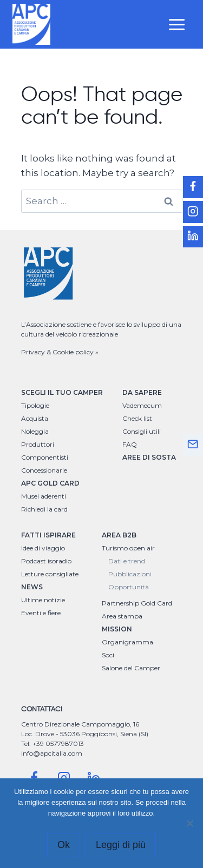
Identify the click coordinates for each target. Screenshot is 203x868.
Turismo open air (128, 548)
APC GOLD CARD (50, 483)
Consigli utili (142, 431)
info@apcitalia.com (52, 753)
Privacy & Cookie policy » (60, 352)
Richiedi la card (44, 509)
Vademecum (142, 405)
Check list (137, 418)
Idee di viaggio (43, 548)
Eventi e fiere (41, 613)
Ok (64, 845)
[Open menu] (177, 24)
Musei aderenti (44, 496)
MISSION (117, 629)
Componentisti (45, 457)
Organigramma (127, 642)
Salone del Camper (131, 668)
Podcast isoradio (46, 561)
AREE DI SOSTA (149, 457)
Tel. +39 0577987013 (53, 743)
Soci (108, 655)
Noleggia (35, 431)
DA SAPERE (142, 392)
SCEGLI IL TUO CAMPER (62, 392)
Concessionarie (44, 470)
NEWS (32, 587)
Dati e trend (127, 561)
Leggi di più (121, 845)
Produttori (38, 444)
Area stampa (122, 616)
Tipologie (35, 405)
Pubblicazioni (130, 574)
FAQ (130, 444)
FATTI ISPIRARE (48, 535)
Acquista (35, 418)
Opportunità (129, 587)
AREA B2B (119, 535)
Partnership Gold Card (137, 603)
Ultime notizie (43, 600)
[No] (189, 823)
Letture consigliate (50, 574)
